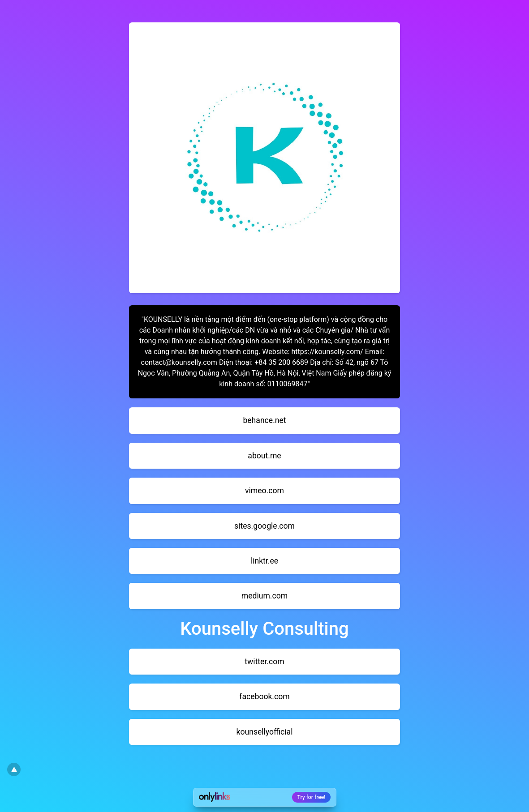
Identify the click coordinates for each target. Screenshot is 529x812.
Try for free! (312, 797)
